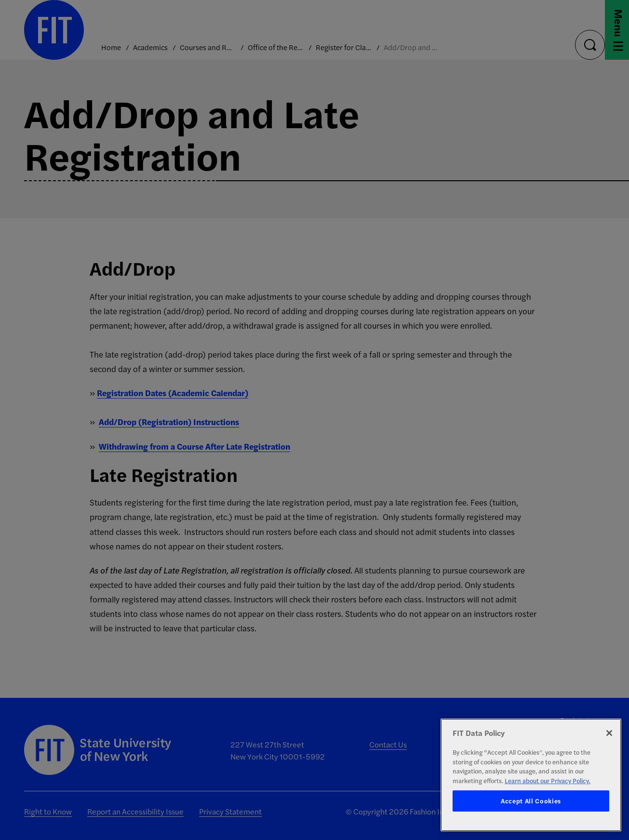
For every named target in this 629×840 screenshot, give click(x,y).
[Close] (609, 733)
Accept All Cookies (531, 801)
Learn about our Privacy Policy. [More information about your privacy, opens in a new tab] (548, 780)
